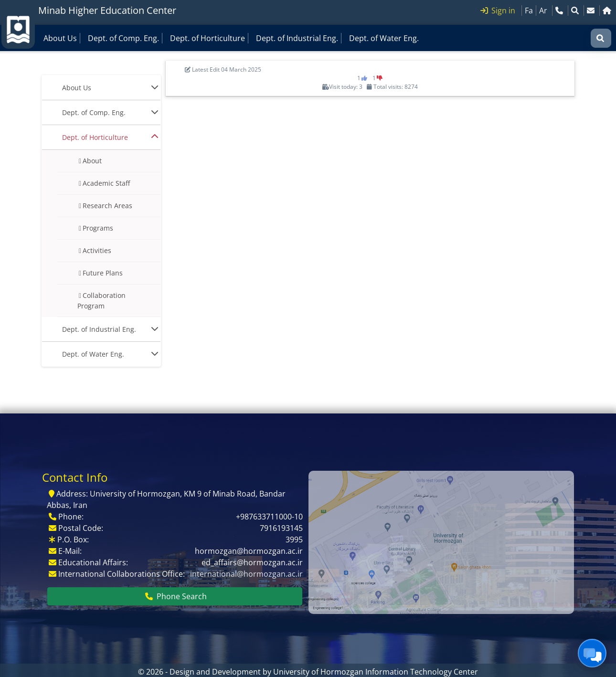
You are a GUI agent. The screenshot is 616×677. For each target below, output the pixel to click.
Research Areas (107, 206)
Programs (98, 228)
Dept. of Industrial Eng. (297, 38)
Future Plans (103, 273)
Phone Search (176, 596)
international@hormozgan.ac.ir (246, 574)
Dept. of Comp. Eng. (123, 38)
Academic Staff (106, 183)
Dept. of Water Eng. (384, 38)
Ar (543, 11)
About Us (60, 38)
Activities (97, 250)
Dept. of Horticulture (207, 38)
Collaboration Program (101, 301)
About (92, 161)
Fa (529, 11)
